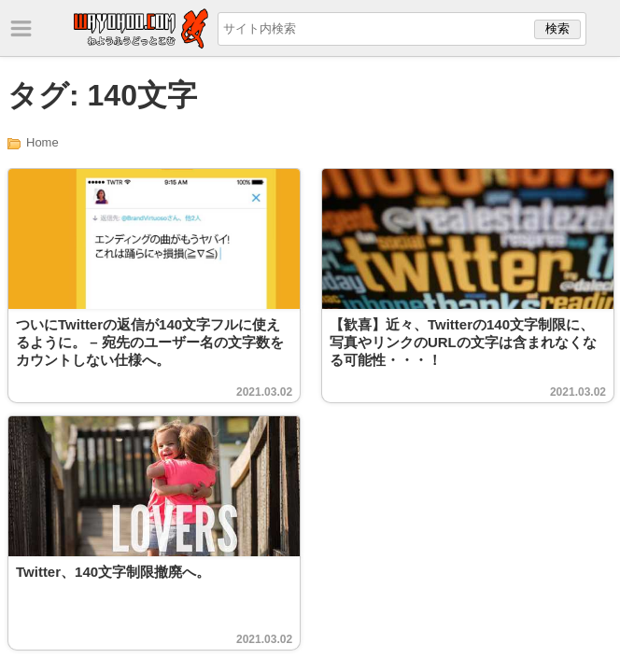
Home (42, 142)
